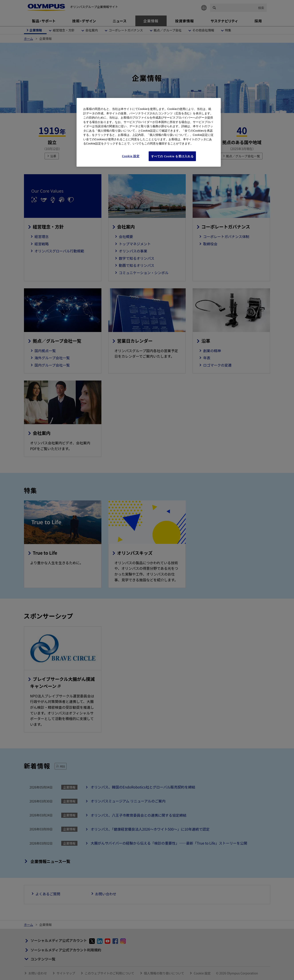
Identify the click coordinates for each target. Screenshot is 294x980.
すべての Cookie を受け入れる (172, 156)
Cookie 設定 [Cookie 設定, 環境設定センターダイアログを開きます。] (131, 156)
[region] (149, 132)
